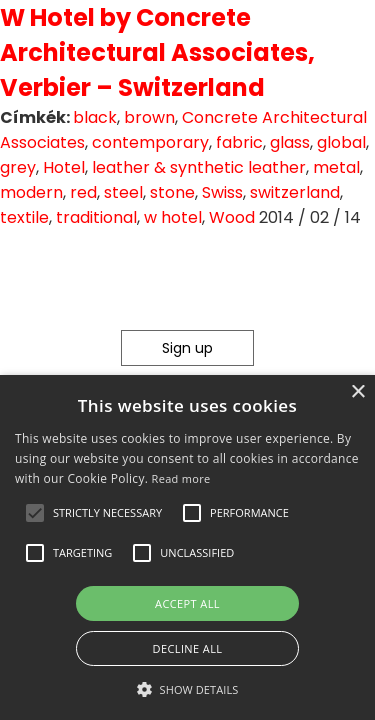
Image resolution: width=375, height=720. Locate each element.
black (95, 117)
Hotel (64, 167)
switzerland (295, 192)
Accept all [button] (187, 603)
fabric (239, 142)
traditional (96, 217)
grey (18, 167)
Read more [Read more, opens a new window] (181, 478)
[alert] (187, 547)
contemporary (150, 142)
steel (123, 192)
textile (24, 217)
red (83, 192)
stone (172, 192)
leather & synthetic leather (199, 167)
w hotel (173, 217)
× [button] (357, 392)
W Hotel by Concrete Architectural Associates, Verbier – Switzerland (157, 52)
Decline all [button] (188, 648)
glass (290, 142)
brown (149, 117)
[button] (35, 513)
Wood (232, 217)
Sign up (187, 348)
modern (31, 192)
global (341, 142)
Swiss (222, 192)
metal (336, 167)
